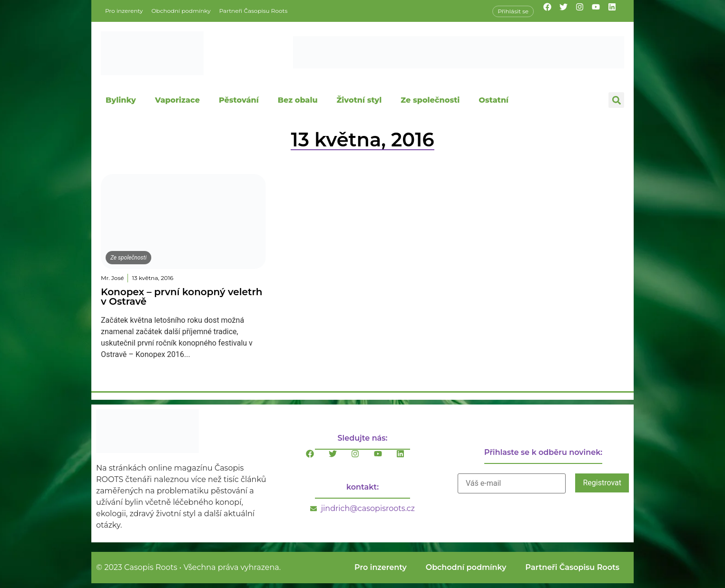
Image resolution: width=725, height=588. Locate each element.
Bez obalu (298, 100)
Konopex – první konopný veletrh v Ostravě (181, 297)
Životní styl (359, 100)
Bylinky (121, 100)
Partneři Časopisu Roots (254, 11)
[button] (616, 100)
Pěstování (239, 100)
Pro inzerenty (124, 11)
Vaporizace (177, 100)
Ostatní (494, 100)
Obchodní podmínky (181, 11)
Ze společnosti (430, 100)
